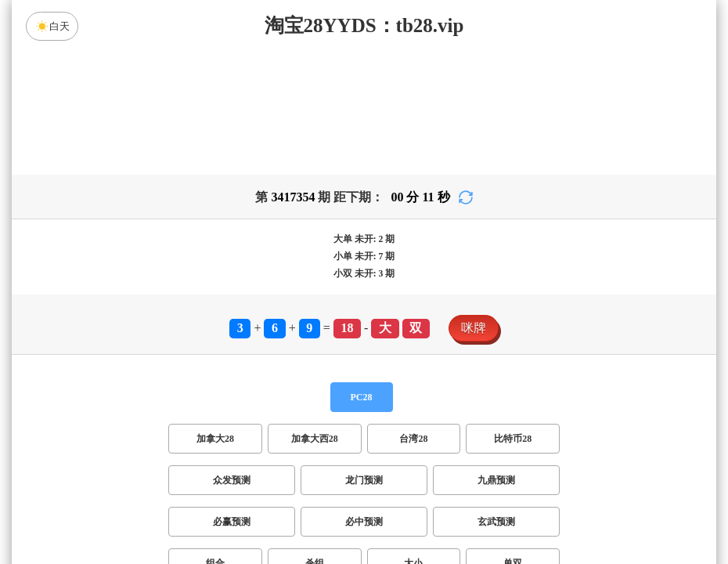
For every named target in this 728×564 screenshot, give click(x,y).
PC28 (362, 397)
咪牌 (474, 328)
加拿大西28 (315, 439)
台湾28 (413, 439)
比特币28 (513, 439)
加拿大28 (215, 439)
